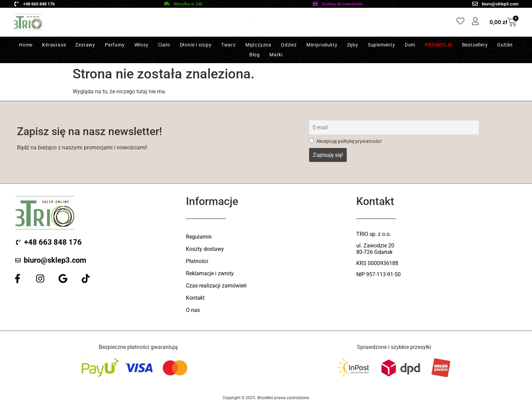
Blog (255, 55)
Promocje (439, 45)
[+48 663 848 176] (16, 4)
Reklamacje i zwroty (210, 273)
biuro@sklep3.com (500, 4)
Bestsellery (475, 45)
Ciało (164, 45)
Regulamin (199, 237)
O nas (193, 310)
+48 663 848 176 (39, 4)
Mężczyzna (258, 45)
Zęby (353, 45)
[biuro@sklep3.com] (475, 4)
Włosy (141, 45)
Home (26, 45)
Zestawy (85, 45)
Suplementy (382, 45)
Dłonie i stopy (196, 45)
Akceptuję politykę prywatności (345, 141)
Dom (410, 45)
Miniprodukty (322, 45)
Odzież (289, 45)
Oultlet (505, 45)
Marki (276, 55)
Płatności (197, 261)
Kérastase (54, 45)
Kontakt (195, 298)
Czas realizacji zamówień (216, 286)
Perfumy (115, 45)
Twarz (229, 45)
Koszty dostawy (205, 249)
